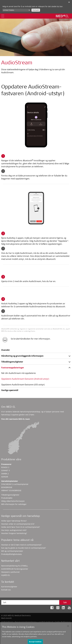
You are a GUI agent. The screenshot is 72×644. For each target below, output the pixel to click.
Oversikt (5, 350)
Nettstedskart (7, 622)
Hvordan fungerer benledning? (14, 533)
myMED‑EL (6, 575)
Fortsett (36, 10)
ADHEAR (5, 477)
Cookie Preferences (63, 622)
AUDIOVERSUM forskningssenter (15, 569)
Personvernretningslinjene (26, 622)
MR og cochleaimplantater (12, 551)
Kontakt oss (6, 590)
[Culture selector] (16, 10)
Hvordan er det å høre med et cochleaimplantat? (21, 545)
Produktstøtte (7, 498)
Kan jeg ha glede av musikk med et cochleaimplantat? (23, 548)
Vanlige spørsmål (10, 390)
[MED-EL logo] (62, 16)
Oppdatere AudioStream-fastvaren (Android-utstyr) (25, 379)
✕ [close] (69, 2)
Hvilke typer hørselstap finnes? (14, 521)
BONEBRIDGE (7, 487)
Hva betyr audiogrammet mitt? (14, 530)
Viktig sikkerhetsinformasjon (13, 501)
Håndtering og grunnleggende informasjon (22, 356)
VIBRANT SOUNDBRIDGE (11, 490)
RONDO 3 (5, 467)
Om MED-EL (8, 407)
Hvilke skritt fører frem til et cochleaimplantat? (21, 527)
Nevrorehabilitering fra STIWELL (14, 566)
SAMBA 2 (5, 474)
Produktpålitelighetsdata (11, 554)
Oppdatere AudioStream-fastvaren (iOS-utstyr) (23, 385)
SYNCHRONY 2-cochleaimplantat (15, 484)
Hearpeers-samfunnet (10, 572)
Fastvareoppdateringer (13, 368)
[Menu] (3, 16)
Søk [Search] (65, 602)
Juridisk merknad (46, 622)
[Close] (68, 628)
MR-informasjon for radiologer (14, 504)
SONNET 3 (6, 470)
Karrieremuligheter (9, 587)
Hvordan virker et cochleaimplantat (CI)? (18, 524)
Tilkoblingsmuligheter (12, 362)
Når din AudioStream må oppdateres (19, 373)
